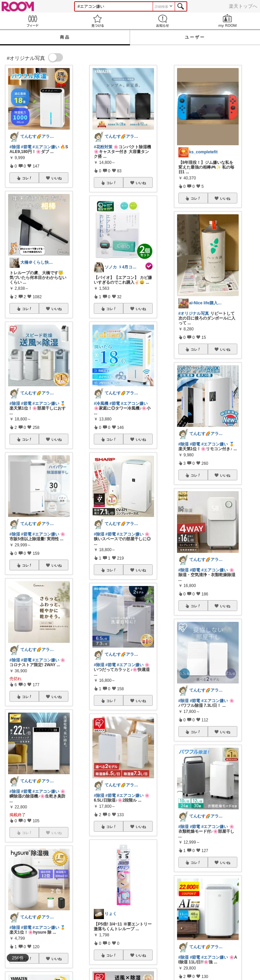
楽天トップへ (243, 6)
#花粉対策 (103, 147)
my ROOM (227, 21)
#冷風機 (101, 404)
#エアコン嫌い (46, 147)
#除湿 (15, 147)
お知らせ (162, 21)
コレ (27, 178)
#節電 (26, 147)
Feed (32, 21)
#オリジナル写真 (194, 313)
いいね (57, 178)
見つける (97, 21)
